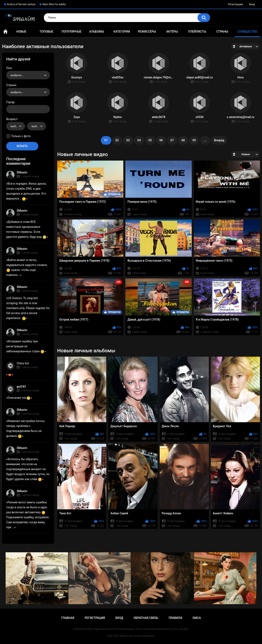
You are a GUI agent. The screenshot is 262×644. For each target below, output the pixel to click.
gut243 (21, 387)
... (205, 140)
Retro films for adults (54, 4)
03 (128, 140)
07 (172, 140)
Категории (122, 32)
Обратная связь (146, 618)
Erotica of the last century (21, 4)
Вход (252, 4)
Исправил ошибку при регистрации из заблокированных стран (25, 346)
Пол (9, 68)
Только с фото (21, 136)
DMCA (197, 618)
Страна (11, 85)
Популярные (71, 32)
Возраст (12, 119)
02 (117, 140)
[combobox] (28, 75)
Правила (175, 618)
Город (10, 102)
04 (139, 140)
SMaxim (22, 172)
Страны (222, 32)
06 (161, 140)
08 (183, 140)
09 (194, 140)
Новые (21, 32)
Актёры (172, 32)
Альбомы (97, 32)
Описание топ (19, 398)
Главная (5, 32)
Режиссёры (147, 32)
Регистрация (235, 4)
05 (150, 140)
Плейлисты (197, 32)
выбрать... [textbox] (17, 75)
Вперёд (219, 140)
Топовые (46, 32)
